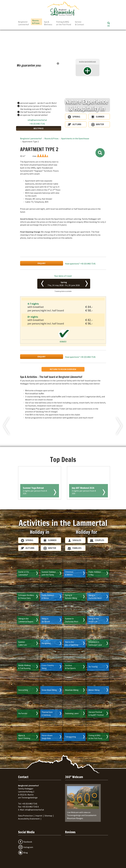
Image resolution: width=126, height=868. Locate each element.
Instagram (28, 847)
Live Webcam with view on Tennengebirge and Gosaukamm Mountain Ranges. (83, 803)
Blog (26, 853)
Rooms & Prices (36, 22)
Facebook (28, 842)
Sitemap (48, 816)
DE (109, 26)
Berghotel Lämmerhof (24, 23)
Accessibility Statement (29, 819)
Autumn (77, 124)
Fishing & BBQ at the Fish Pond (64, 23)
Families (77, 548)
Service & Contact (80, 23)
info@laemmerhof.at (37, 120)
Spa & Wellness (48, 23)
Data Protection (26, 816)
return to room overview (63, 369)
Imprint (39, 816)
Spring (76, 117)
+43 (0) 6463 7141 (37, 124)
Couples (100, 540)
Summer (100, 117)
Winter (100, 124)
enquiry (42, 263)
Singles (77, 540)
